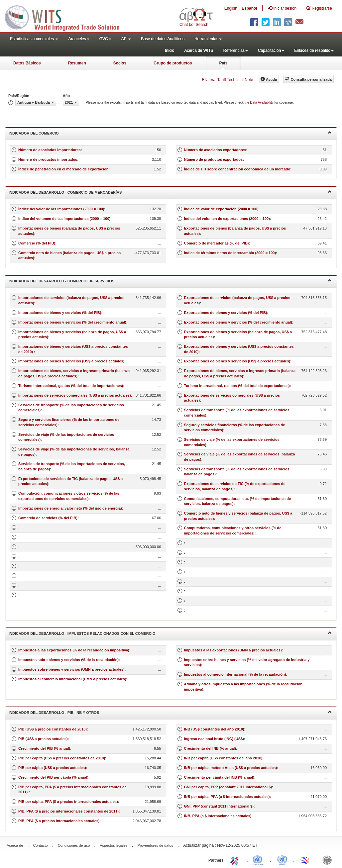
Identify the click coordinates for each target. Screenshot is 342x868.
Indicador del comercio (170, 133)
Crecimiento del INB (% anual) (210, 748)
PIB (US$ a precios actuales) (43, 739)
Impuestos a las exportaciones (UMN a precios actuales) (233, 650)
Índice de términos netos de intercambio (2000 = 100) (230, 253)
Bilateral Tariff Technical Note (227, 80)
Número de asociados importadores (50, 150)
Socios (120, 63)
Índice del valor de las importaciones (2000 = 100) (61, 209)
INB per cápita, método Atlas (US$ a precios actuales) (231, 768)
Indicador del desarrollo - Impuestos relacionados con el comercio (170, 633)
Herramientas (208, 39)
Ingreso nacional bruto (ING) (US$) (214, 739)
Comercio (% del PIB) (37, 243)
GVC (105, 39)
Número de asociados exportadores (215, 150)
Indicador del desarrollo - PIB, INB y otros (170, 712)
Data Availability (262, 102)
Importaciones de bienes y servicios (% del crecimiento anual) (72, 322)
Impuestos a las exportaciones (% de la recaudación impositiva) (74, 650)
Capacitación (271, 50)
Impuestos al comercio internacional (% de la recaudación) (235, 674)
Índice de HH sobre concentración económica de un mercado (237, 169)
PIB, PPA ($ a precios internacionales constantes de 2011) (68, 811)
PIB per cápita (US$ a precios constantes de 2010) (62, 758)
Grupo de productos (173, 63)
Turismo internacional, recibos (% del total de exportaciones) (237, 386)
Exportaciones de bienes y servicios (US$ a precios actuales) (237, 361)
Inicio (170, 50)
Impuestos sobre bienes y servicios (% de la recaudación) (68, 660)
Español (249, 8)
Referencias (236, 50)
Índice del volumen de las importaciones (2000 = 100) (64, 219)
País (223, 63)
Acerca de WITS (199, 50)
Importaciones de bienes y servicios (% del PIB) (60, 313)
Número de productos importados (48, 159)
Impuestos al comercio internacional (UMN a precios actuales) (72, 679)
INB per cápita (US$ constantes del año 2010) (223, 758)
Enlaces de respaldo (314, 50)
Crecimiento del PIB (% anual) (44, 748)
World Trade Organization (305, 860)
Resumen (77, 63)
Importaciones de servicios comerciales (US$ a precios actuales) (75, 395)
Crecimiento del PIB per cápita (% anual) (53, 777)
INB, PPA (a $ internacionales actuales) (218, 816)
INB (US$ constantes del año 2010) (214, 729)
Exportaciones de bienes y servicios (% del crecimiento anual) (238, 322)
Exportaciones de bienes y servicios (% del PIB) (226, 313)
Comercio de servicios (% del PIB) (48, 518)
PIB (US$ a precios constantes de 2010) (53, 729)
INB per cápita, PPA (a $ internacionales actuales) (227, 797)
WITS (66, 17)
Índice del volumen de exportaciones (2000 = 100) (227, 219)
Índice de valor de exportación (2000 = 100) (221, 209)
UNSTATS (282, 860)
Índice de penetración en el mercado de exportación (63, 169)
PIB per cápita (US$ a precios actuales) (52, 768)
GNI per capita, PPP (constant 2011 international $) (228, 787)
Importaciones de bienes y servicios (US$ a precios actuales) (71, 361)
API (126, 39)
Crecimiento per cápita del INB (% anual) (219, 777)
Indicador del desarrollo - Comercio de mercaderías (170, 192)
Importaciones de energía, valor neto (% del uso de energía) (70, 508)
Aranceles (79, 39)
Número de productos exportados (214, 159)
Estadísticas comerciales (34, 39)
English (231, 8)
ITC (236, 860)
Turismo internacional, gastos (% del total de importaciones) (71, 386)
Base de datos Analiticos (163, 39)
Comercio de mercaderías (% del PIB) (217, 243)
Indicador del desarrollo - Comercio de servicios (170, 281)
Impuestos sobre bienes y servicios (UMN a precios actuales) (71, 669)
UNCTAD (259, 860)
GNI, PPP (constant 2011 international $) (219, 806)
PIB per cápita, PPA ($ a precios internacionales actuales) (68, 802)
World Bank (329, 860)
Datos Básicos (27, 63)
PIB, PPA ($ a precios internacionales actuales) (59, 821)
